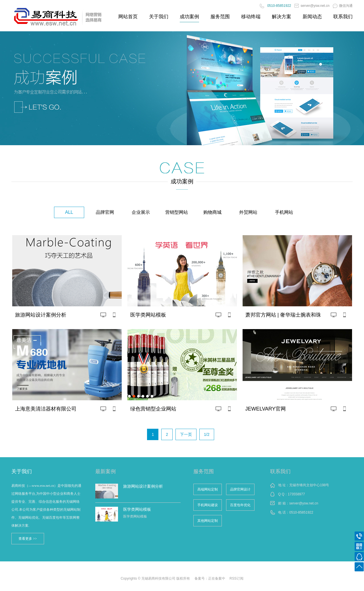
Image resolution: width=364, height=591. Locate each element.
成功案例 (189, 17)
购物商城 (212, 212)
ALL (69, 212)
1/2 (207, 434)
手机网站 (284, 212)
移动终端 (251, 17)
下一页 (186, 434)
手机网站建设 (208, 505)
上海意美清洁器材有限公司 (46, 409)
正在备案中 (217, 578)
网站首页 (128, 17)
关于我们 (159, 17)
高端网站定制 (208, 489)
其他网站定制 (208, 521)
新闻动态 (312, 17)
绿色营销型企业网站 (153, 409)
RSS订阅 (236, 578)
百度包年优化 (240, 505)
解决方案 (282, 17)
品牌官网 (105, 212)
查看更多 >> (28, 539)
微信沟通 (343, 6)
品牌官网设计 (240, 489)
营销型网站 (177, 212)
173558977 (296, 494)
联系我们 (343, 17)
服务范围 (220, 17)
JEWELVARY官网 (266, 409)
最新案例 (106, 471)
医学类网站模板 (148, 315)
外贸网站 (248, 212)
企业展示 (141, 212)
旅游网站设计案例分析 (41, 315)
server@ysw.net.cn (312, 6)
